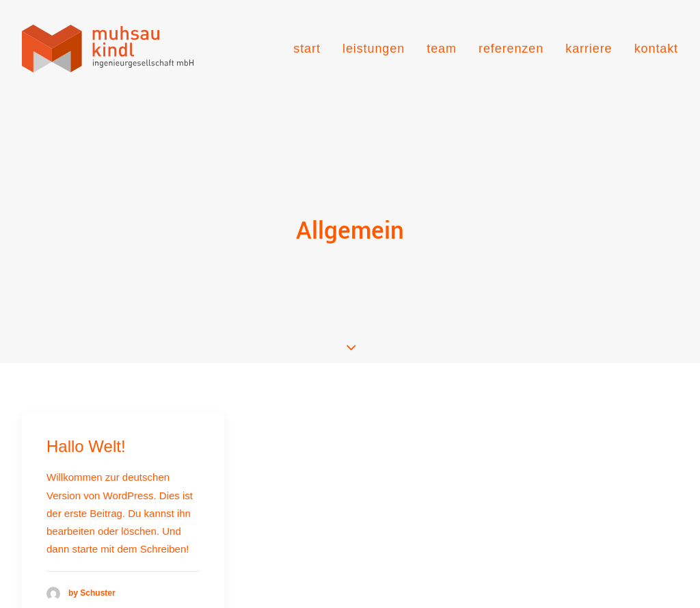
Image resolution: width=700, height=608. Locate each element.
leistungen (374, 49)
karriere (589, 49)
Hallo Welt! (86, 420)
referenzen (511, 49)
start (307, 49)
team (442, 49)
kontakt (656, 49)
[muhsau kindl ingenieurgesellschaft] (108, 49)
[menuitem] (312, 49)
